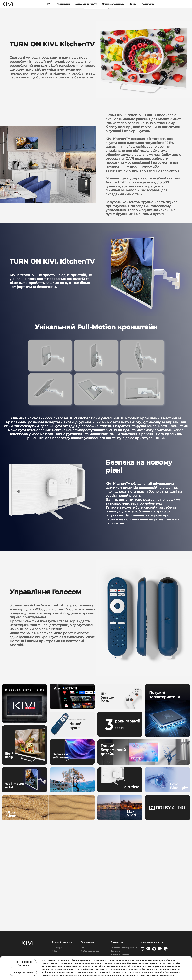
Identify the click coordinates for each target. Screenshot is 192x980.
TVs (83, 948)
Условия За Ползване (120, 954)
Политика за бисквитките (141, 969)
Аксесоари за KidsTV (86, 4)
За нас (133, 4)
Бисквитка (115, 951)
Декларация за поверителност (124, 948)
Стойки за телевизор (113, 4)
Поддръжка (148, 4)
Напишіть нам (96, 102)
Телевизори (63, 4)
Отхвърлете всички (23, 973)
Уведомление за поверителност (158, 975)
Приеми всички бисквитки (23, 964)
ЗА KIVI (55, 951)
